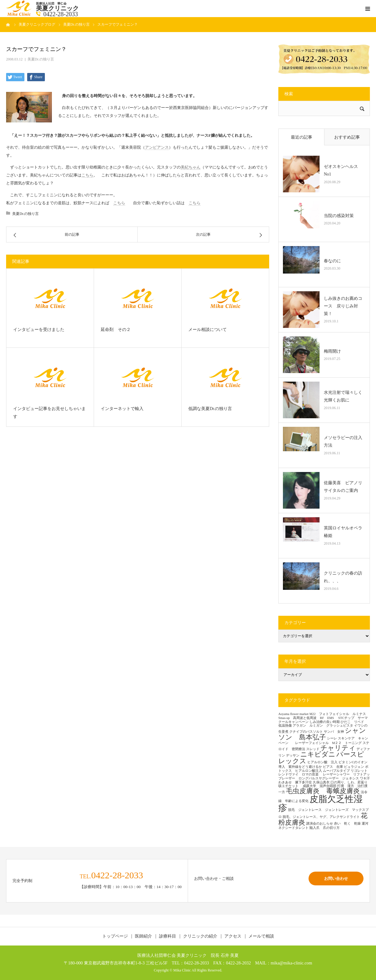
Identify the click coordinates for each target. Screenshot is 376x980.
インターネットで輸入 (122, 409)
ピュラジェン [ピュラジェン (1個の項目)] (354, 767)
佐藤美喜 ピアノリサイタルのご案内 (343, 487)
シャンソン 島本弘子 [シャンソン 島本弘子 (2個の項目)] (322, 734)
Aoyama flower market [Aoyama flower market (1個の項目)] (293, 714)
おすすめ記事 (347, 137)
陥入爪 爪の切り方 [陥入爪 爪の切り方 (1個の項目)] (325, 828)
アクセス (233, 936)
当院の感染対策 (339, 216)
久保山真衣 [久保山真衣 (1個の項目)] (321, 782)
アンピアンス (157, 147)
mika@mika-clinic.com (291, 963)
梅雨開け (332, 351)
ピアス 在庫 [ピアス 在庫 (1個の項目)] (333, 767)
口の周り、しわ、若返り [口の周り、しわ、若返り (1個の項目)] (349, 782)
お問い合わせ (336, 878)
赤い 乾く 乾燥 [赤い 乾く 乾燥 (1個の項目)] (347, 824)
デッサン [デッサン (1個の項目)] (293, 755)
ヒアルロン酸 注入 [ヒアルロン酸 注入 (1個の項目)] (322, 762)
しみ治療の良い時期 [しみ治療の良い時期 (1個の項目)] (325, 722)
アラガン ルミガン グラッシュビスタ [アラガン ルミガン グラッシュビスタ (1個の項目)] (323, 726)
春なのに (332, 261)
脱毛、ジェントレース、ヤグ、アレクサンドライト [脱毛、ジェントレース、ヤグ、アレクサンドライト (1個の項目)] (321, 817)
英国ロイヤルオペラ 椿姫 (345, 532)
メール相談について (208, 330)
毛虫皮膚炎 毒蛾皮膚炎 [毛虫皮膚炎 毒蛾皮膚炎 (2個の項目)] (323, 791)
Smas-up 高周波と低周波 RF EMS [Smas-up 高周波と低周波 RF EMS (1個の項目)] (308, 718)
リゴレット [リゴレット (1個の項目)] (359, 771)
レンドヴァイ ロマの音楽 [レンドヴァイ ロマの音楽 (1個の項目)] (300, 774)
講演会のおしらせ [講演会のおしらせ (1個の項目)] (320, 824)
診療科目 (168, 936)
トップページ (115, 936)
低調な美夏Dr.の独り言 (210, 409)
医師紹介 (143, 936)
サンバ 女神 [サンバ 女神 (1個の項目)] (334, 732)
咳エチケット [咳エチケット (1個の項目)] (290, 786)
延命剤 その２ (116, 330)
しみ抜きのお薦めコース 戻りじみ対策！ (343, 306)
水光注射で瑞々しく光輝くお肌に (343, 396)
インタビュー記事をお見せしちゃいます (49, 413)
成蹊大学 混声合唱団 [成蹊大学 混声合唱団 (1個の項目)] (320, 786)
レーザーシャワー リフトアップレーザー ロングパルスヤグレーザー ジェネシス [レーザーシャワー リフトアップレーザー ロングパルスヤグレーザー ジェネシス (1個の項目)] (324, 776)
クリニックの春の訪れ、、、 (343, 577)
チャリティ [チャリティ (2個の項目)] (338, 748)
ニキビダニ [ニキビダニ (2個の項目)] (318, 754)
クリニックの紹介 (200, 936)
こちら (87, 175)
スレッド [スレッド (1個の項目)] (313, 749)
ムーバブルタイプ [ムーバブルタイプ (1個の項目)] (336, 771)
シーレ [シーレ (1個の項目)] (332, 738)
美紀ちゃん (191, 167)
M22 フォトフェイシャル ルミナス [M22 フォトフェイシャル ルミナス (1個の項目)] (338, 714)
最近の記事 (302, 137)
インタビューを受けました (39, 330)
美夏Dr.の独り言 (41, 59)
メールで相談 (261, 936)
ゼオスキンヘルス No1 (343, 170)
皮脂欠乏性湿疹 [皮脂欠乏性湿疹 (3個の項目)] (320, 803)
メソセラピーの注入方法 (343, 441)
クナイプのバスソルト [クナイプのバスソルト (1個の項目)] (306, 732)
